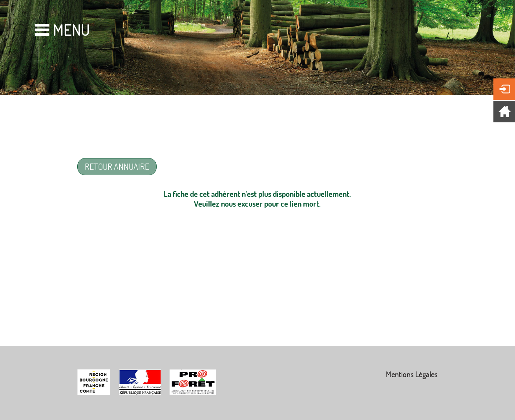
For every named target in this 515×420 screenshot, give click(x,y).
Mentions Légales (412, 374)
